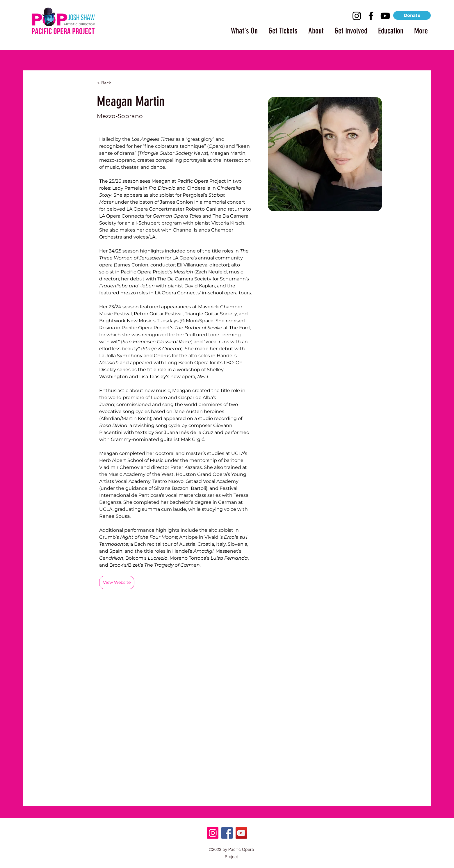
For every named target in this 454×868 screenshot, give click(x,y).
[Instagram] (357, 16)
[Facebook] (371, 16)
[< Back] (108, 83)
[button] (242, 28)
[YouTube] (385, 16)
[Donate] (412, 15)
